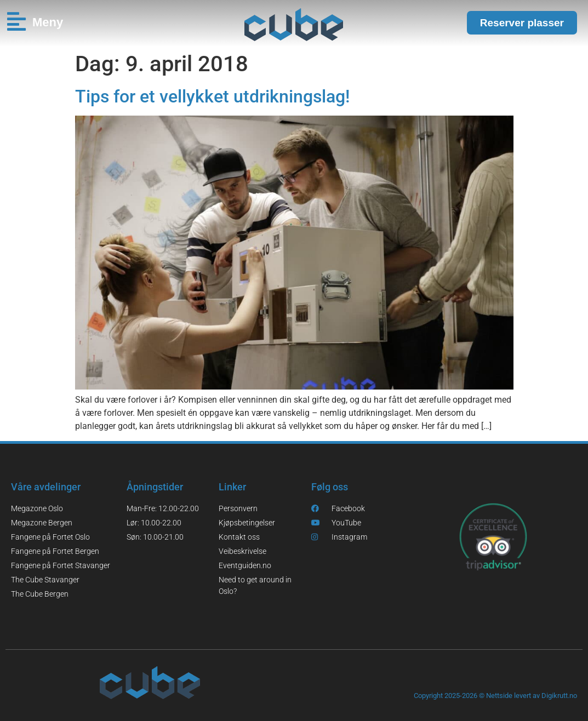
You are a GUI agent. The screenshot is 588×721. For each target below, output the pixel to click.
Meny (48, 22)
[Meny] (16, 22)
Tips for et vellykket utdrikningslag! (212, 96)
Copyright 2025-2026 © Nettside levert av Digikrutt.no (495, 696)
